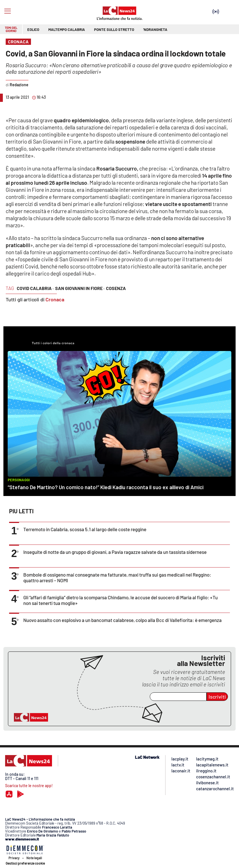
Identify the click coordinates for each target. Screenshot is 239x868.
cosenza (116, 288)
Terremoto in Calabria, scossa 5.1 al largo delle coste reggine (85, 529)
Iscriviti (217, 697)
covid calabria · (35, 288)
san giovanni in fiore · (80, 288)
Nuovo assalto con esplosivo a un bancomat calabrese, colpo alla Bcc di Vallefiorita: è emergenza (122, 620)
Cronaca (55, 299)
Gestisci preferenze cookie (25, 863)
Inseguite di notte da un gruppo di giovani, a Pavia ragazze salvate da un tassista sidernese (115, 552)
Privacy (14, 858)
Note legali (34, 858)
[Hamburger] (8, 11)
